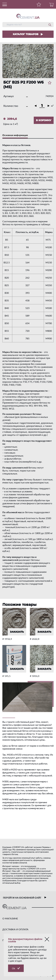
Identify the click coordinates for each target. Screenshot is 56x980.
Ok (14, 968)
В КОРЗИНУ (44, 120)
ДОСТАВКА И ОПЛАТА (15, 929)
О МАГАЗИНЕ (10, 918)
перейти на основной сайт (25, 898)
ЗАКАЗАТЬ (17, 632)
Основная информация (15, 135)
